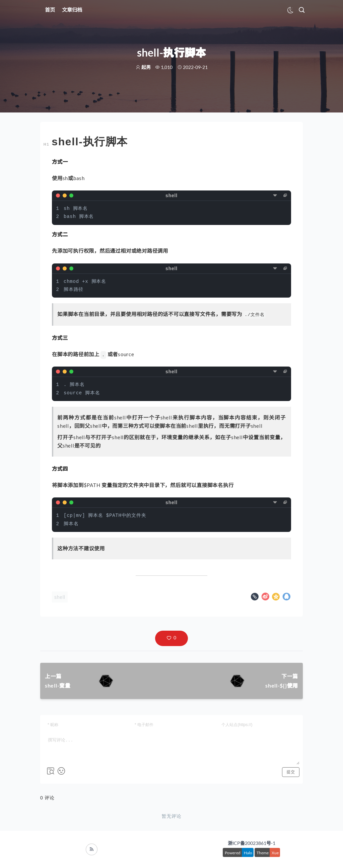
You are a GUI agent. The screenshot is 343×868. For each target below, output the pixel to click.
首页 (50, 10)
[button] (171, 638)
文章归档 (72, 10)
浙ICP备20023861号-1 (252, 843)
